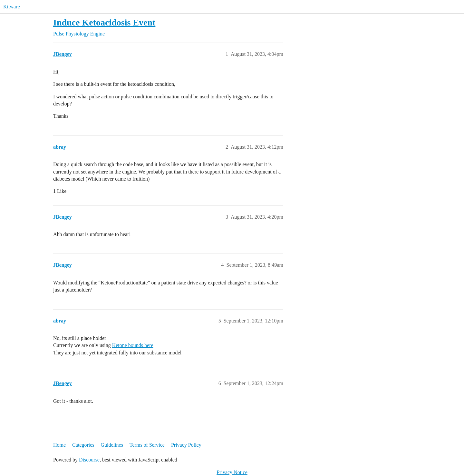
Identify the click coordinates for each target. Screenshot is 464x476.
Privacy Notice (232, 472)
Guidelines (112, 445)
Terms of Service (147, 445)
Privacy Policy (186, 445)
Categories (83, 445)
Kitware (12, 7)
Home (59, 445)
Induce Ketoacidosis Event (104, 22)
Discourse (89, 460)
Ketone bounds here (133, 345)
